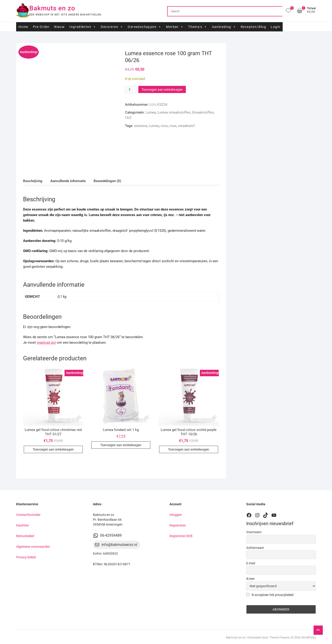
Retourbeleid (25, 536)
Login (276, 27)
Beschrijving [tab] (33, 181)
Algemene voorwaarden (33, 547)
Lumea (151, 112)
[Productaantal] (131, 90)
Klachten (22, 525)
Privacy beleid (26, 557)
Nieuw (59, 27)
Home (23, 27)
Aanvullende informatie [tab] (68, 181)
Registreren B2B (181, 536)
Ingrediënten (83, 27)
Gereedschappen (145, 27)
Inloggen (176, 515)
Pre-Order (41, 27)
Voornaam (254, 532)
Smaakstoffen (203, 112)
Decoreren (112, 27)
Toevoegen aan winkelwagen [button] (53, 449)
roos (164, 126)
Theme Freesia (279, 637)
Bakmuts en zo (52, 8)
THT (128, 118)
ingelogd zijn (46, 343)
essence (141, 126)
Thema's (198, 27)
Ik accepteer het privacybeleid (270, 595)
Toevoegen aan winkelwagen (162, 90)
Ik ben (250, 579)
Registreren (178, 525)
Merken (175, 27)
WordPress (309, 637)
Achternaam (255, 548)
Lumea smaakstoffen (174, 112)
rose (173, 126)
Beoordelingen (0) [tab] (107, 181)
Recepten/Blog (253, 27)
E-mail (251, 563)
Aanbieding (224, 27)
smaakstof (186, 126)
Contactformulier (28, 515)
